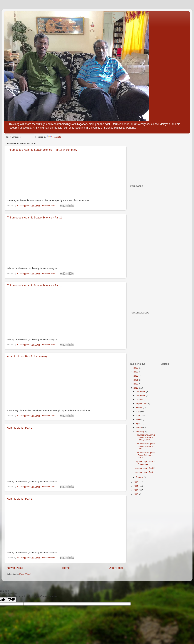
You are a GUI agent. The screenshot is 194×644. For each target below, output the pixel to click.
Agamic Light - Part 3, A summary (27, 357)
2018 (136, 482)
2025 (136, 368)
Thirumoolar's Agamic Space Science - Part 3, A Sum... (145, 437)
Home (66, 568)
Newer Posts (15, 568)
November (141, 395)
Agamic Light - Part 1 (20, 499)
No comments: (49, 205)
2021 (136, 380)
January (140, 477)
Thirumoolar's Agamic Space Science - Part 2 (34, 218)
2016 (136, 490)
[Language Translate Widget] (19, 137)
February (140, 431)
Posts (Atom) (25, 574)
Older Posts (116, 568)
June (138, 415)
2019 (136, 388)
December (141, 391)
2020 (136, 384)
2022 (136, 376)
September (141, 403)
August (139, 407)
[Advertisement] (149, 161)
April (138, 423)
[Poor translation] (11, 600)
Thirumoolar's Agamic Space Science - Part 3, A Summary (42, 150)
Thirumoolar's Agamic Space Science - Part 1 (34, 286)
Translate (54, 137)
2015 (136, 494)
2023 (136, 372)
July (138, 411)
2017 (136, 486)
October (140, 399)
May (138, 419)
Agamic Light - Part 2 (20, 428)
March (139, 427)
